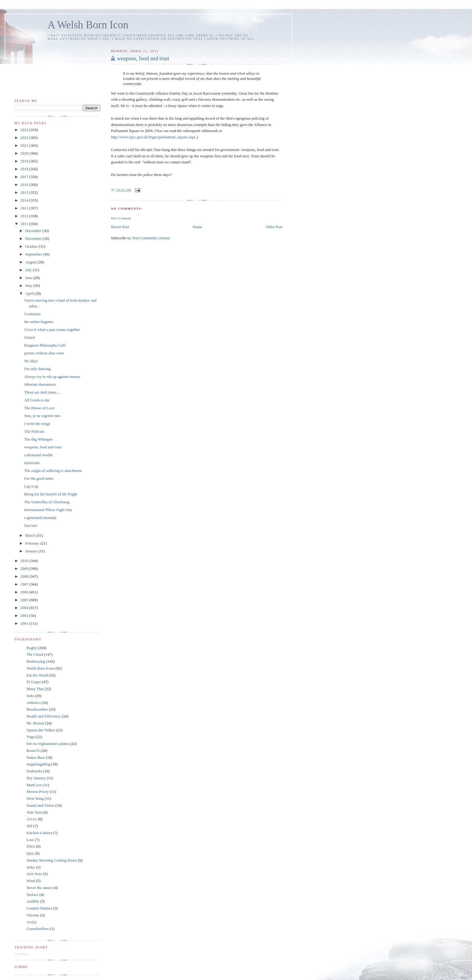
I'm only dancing (37, 369)
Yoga (31, 737)
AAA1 (32, 819)
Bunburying (36, 661)
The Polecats (34, 431)
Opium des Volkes (41, 730)
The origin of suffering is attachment (53, 471)
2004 (25, 608)
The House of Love (39, 408)
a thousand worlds (38, 455)
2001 (25, 623)
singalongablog (38, 764)
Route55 (33, 751)
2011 (25, 224)
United (29, 337)
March (31, 535)
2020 (25, 153)
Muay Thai (35, 689)
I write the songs (37, 424)
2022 (25, 138)
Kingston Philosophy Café (45, 345)
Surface (33, 895)
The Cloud (35, 654)
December (34, 231)
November (34, 239)
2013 (25, 208)
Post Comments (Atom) (151, 238)
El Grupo (34, 682)
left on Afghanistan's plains (48, 744)
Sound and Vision (40, 805)
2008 (25, 576)
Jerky (31, 867)
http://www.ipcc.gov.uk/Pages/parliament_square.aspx (153, 137)
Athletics (34, 703)
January (32, 551)
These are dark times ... (42, 392)
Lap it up (31, 486)
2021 (25, 145)
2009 (25, 569)
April (30, 293)
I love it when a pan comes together (52, 330)
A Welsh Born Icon (88, 25)
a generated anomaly (40, 518)
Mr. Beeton (35, 723)
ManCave (34, 785)
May (29, 286)
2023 (25, 130)
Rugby (32, 648)
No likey (31, 361)
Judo (30, 696)
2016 (25, 185)
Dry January (36, 778)
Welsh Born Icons (40, 668)
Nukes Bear (36, 757)
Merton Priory (38, 792)
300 (29, 826)
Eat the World (37, 675)
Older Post (274, 227)
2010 (25, 561)
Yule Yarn (34, 812)
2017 (25, 177)
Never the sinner (39, 888)
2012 (25, 216)
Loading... (22, 954)
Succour (31, 525)
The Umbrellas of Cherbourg (47, 502)
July (29, 270)
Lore (30, 840)
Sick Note (34, 874)
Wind (31, 881)
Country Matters (39, 908)
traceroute (32, 463)
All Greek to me (37, 400)
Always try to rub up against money (52, 377)
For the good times (39, 478)
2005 (25, 600)
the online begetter (39, 322)
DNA (31, 846)
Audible (33, 901)
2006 (25, 592)
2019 (25, 161)
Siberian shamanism (40, 384)
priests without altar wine (44, 353)
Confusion (32, 314)
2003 (25, 616)
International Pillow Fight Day (48, 510)
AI (29, 922)
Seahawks (34, 771)
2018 (25, 169)
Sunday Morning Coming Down (52, 860)
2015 (25, 192)
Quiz (30, 853)
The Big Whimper (38, 439)
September (34, 254)
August (31, 262)
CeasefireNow (38, 929)
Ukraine (33, 915)
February (33, 543)
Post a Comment (121, 218)
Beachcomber (37, 709)
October (32, 246)
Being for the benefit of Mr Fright (51, 494)
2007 (25, 584)
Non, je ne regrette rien (42, 416)
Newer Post (120, 227)
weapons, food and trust (143, 58)
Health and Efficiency (44, 716)
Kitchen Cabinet (39, 833)
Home (197, 227)
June (29, 278)
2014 (25, 200)
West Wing (35, 798)
